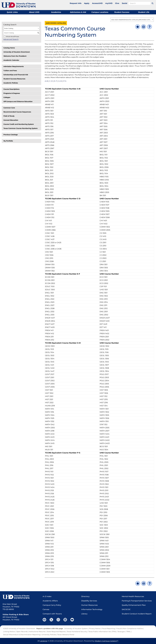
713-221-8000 (8, 609)
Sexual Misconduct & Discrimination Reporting (22, 635)
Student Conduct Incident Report (137, 614)
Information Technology (92, 609)
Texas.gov (121, 632)
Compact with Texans (52, 614)
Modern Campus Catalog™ (107, 641)
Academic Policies (11, 83)
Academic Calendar (11, 60)
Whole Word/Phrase (12, 37)
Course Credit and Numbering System (19, 124)
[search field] (140, 3)
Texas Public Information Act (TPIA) (102, 632)
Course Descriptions (11, 89)
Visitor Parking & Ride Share (16, 615)
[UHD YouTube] (72, 620)
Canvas (46, 609)
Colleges (7, 97)
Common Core (9, 108)
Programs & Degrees (12, 93)
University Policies (49, 635)
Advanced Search (11, 39)
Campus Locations (100, 12)
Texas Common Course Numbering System (21, 128)
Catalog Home (9, 48)
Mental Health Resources (133, 596)
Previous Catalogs (11, 135)
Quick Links (12, 12)
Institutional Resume (37, 632)
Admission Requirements (14, 66)
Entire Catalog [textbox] (9, 28)
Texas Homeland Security (77, 632)
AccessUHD (97, 3)
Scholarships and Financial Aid (16, 75)
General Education (11, 120)
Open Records (22, 632)
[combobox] (132, 20)
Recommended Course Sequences (17, 112)
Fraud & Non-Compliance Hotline (130, 629)
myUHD (109, 3)
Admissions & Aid (78, 12)
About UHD (34, 12)
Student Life (144, 12)
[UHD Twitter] (51, 620)
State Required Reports (56, 632)
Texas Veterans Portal (66, 635)
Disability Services (89, 601)
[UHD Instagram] (58, 620)
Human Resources (89, 605)
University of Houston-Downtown (17, 52)
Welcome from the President (15, 56)
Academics (56, 12)
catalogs (44, 641)
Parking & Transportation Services (137, 601)
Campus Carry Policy (52, 605)
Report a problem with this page (50, 629)
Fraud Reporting (108, 629)
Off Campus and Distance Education (18, 101)
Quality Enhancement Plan (134, 605)
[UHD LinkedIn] (65, 620)
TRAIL (129, 632)
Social (125, 3)
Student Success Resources (14, 79)
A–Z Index (47, 596)
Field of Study (9, 116)
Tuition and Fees (10, 71)
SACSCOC (126, 609)
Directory (85, 596)
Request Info (76, 3)
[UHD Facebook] (44, 620)
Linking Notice (9, 632)
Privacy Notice (95, 629)
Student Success (122, 12)
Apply (87, 3)
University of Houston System (76, 629)
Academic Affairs (50, 601)
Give (117, 3)
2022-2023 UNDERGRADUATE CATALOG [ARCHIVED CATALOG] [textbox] (131, 20)
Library (84, 614)
